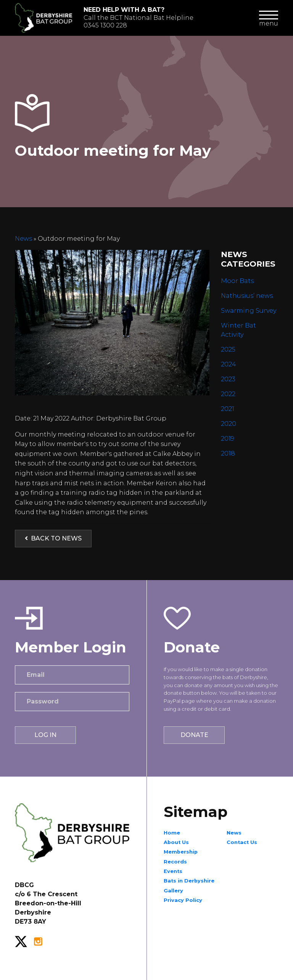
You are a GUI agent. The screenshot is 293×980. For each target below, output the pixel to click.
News (24, 239)
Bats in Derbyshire (189, 881)
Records (175, 862)
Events (173, 871)
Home (172, 833)
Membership (181, 852)
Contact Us (242, 842)
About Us (176, 842)
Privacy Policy (183, 900)
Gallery (173, 891)
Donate (194, 735)
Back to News (53, 538)
